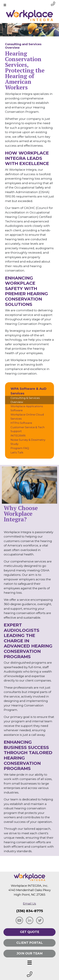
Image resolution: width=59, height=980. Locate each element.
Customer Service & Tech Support (28, 429)
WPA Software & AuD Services (28, 391)
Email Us (29, 904)
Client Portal (30, 943)
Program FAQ (20, 448)
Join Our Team (30, 953)
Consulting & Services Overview (25, 400)
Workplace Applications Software (27, 408)
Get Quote (30, 932)
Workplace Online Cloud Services (27, 417)
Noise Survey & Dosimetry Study (28, 442)
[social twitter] (40, 920)
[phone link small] (53, 4)
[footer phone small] (29, 974)
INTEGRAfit (18, 436)
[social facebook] (19, 920)
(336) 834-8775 (30, 911)
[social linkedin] (30, 920)
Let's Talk (17, 453)
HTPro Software (21, 423)
